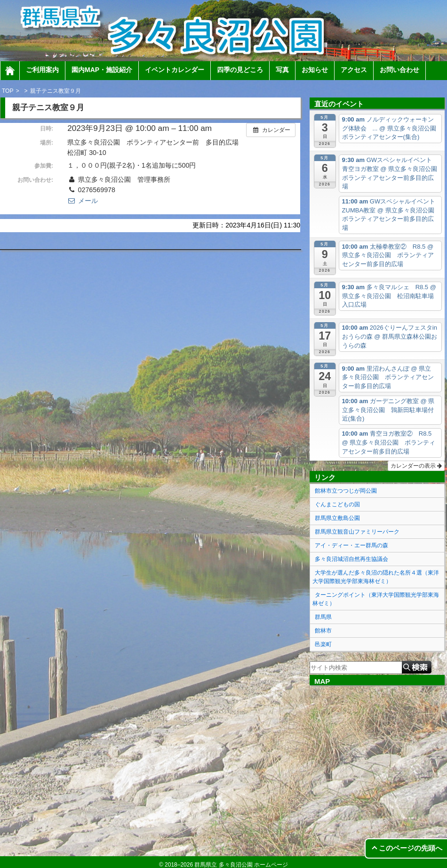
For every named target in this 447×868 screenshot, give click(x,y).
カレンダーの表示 (416, 466)
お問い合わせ (399, 70)
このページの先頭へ (411, 848)
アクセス (354, 70)
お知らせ (315, 70)
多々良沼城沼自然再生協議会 (351, 559)
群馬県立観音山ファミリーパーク (357, 532)
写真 (282, 70)
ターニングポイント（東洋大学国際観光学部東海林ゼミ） (376, 599)
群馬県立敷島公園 (337, 518)
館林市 (323, 631)
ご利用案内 (42, 70)
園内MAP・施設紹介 (102, 70)
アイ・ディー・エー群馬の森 (351, 545)
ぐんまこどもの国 (337, 504)
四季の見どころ (240, 70)
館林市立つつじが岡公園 (346, 491)
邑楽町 (323, 644)
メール (82, 201)
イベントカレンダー (175, 70)
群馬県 (323, 617)
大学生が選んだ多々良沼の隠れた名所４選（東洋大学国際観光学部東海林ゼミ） (376, 577)
